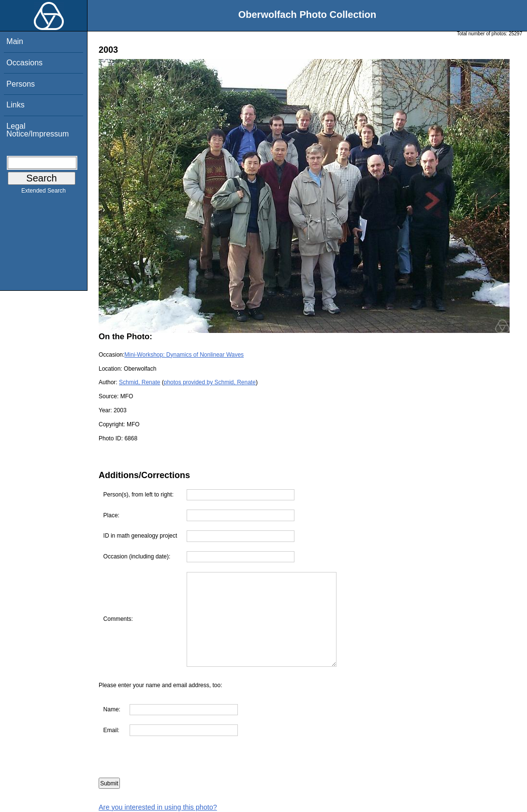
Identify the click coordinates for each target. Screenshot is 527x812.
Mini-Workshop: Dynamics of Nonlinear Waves (184, 355)
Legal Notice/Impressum (37, 130)
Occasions (24, 63)
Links (15, 105)
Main (15, 41)
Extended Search (44, 193)
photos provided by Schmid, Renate (210, 382)
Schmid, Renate (139, 382)
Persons (21, 84)
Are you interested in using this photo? (158, 807)
